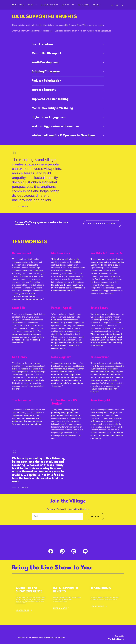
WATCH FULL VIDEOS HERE (102, 224)
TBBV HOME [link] (18, 5)
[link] (117, 5)
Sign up (95, 516)
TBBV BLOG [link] (84, 5)
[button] (32, 5)
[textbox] (57, 516)
